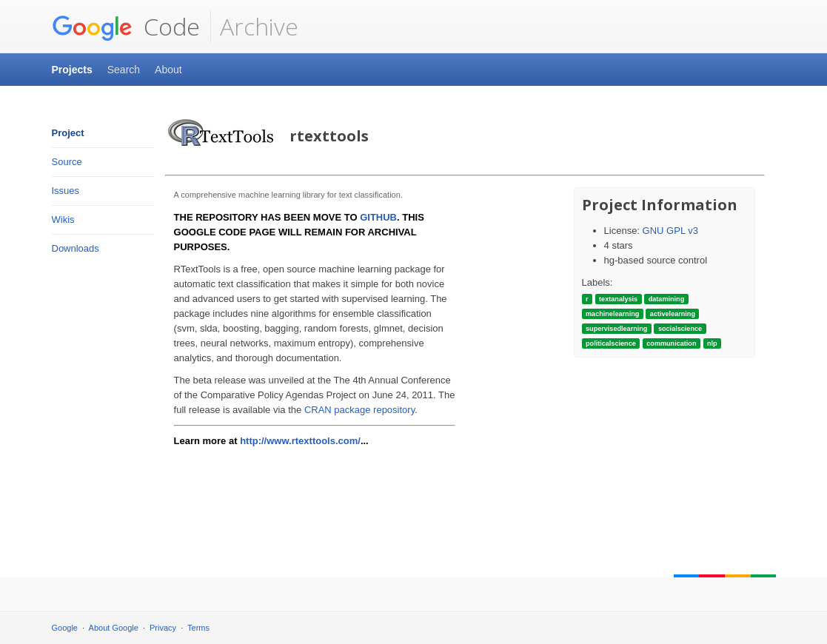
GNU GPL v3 (670, 231)
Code (126, 27)
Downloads (76, 248)
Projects (72, 70)
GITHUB (378, 217)
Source (67, 162)
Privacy (163, 628)
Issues (66, 191)
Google (65, 628)
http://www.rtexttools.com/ (300, 441)
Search (124, 70)
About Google (114, 628)
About (168, 70)
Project (68, 133)
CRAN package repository (359, 410)
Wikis (63, 219)
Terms (198, 628)
